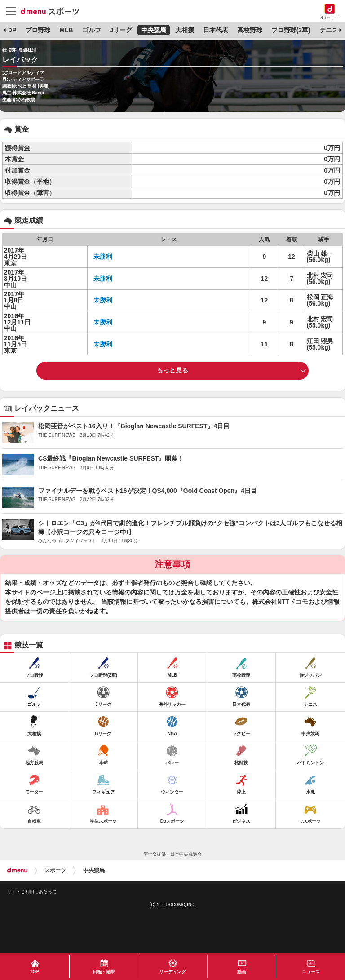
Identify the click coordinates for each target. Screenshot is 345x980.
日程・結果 (104, 972)
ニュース (311, 972)
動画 (242, 972)
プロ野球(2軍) (291, 30)
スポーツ (55, 870)
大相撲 (185, 30)
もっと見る (172, 370)
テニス (329, 30)
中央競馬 (154, 30)
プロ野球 (38, 30)
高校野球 (250, 30)
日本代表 (216, 30)
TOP (10, 30)
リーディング (172, 972)
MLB (66, 30)
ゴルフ (92, 30)
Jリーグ (121, 30)
